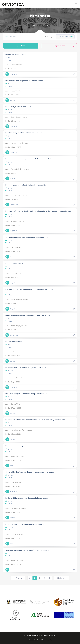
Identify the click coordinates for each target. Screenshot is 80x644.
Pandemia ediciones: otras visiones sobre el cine (25, 524)
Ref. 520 (9, 475)
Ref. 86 (9, 110)
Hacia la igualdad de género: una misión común (24, 81)
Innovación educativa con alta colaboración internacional (28, 315)
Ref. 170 (9, 527)
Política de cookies (46, 640)
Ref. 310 (9, 371)
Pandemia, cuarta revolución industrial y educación (26, 185)
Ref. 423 (9, 345)
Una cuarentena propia (14, 342)
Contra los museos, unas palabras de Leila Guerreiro (27, 237)
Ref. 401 (9, 501)
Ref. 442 (9, 214)
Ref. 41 (9, 292)
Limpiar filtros (64, 46)
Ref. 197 (9, 553)
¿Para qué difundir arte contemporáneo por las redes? (27, 550)
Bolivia (9, 60)
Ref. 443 (9, 240)
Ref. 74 (9, 319)
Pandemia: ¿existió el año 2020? (18, 107)
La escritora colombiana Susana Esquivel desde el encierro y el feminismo (35, 420)
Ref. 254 (9, 397)
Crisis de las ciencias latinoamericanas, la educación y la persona (31, 289)
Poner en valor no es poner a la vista (20, 446)
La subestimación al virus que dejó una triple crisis (26, 368)
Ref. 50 (9, 188)
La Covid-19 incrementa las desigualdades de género (27, 498)
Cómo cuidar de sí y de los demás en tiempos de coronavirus (30, 472)
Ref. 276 (9, 162)
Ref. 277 (9, 266)
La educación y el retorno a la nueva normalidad (24, 133)
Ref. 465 (9, 136)
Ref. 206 (9, 449)
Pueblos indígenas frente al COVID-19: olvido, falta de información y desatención (38, 211)
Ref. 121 (9, 84)
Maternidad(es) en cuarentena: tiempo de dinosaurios (27, 394)
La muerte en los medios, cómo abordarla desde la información (31, 159)
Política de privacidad (33, 640)
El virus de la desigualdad (16, 55)
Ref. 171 (9, 423)
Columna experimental (15, 263)
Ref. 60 (9, 58)
